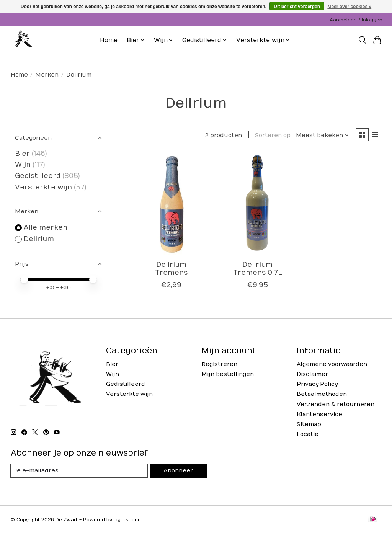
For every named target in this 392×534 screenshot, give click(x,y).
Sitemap (309, 424)
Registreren (219, 364)
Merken (47, 75)
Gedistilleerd (38, 176)
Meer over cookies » (349, 7)
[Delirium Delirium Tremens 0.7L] (257, 205)
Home (109, 40)
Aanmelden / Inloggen (356, 20)
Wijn (23, 165)
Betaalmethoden (322, 394)
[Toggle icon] (362, 40)
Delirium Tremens (171, 269)
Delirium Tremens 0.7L (258, 269)
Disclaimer (312, 374)
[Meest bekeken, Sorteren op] (322, 135)
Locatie (308, 434)
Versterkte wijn (43, 187)
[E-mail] (79, 471)
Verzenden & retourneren (336, 404)
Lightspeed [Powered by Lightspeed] (127, 520)
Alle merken (46, 228)
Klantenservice (319, 414)
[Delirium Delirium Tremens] (171, 205)
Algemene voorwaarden (332, 364)
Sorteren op (272, 135)
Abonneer (178, 471)
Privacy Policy (317, 384)
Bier (22, 154)
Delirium (39, 239)
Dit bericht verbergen (297, 7)
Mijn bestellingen (228, 374)
